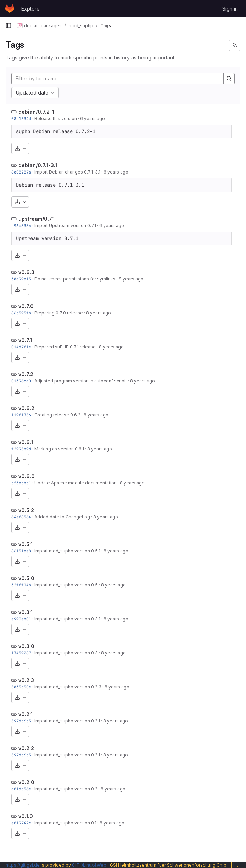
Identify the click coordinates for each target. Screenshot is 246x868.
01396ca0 (21, 381)
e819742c (21, 823)
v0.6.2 (26, 408)
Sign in (230, 9)
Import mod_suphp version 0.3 (66, 653)
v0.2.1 (26, 714)
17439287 (21, 653)
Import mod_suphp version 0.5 (66, 585)
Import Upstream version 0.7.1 (65, 225)
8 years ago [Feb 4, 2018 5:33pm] (106, 517)
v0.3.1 (26, 612)
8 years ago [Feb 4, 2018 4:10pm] (112, 823)
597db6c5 (21, 721)
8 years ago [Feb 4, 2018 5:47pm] (100, 449)
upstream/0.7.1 (37, 219)
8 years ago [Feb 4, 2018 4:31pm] (116, 721)
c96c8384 (21, 225)
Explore (30, 9)
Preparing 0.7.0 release (59, 313)
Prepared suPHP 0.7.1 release (65, 347)
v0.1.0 (26, 816)
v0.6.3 (26, 272)
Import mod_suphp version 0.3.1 (67, 619)
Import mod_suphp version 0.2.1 (67, 721)
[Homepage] (10, 8)
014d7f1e (21, 347)
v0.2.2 (26, 748)
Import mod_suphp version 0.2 (66, 789)
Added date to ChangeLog (62, 517)
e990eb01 (21, 619)
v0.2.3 (26, 680)
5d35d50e (21, 687)
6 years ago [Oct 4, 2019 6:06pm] (93, 118)
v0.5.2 (26, 510)
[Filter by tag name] (118, 79)
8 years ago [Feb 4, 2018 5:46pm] (132, 483)
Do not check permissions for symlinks (75, 279)
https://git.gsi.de (23, 865)
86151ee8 (21, 551)
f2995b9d (21, 449)
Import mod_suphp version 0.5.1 (67, 551)
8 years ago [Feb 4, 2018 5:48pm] (96, 415)
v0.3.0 (26, 646)
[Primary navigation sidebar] (9, 25)
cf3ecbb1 (21, 483)
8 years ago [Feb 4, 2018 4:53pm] (116, 619)
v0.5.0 (26, 578)
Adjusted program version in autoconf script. (81, 381)
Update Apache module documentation (76, 483)
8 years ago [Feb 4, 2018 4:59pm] (113, 585)
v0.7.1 (25, 340)
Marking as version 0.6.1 (59, 449)
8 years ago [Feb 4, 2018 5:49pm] (131, 279)
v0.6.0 (27, 476)
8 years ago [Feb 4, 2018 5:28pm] (116, 551)
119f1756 (21, 415)
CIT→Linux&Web (89, 865)
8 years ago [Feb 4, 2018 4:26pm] (113, 789)
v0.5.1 (26, 544)
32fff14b (21, 585)
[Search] (229, 79)
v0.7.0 (26, 306)
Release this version (56, 118)
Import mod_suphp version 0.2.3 (68, 687)
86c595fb (21, 313)
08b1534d (21, 118)
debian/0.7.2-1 (36, 112)
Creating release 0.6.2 (57, 415)
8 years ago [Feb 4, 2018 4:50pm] (113, 653)
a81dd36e (21, 789)
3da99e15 (21, 279)
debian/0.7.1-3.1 (38, 165)
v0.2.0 (26, 782)
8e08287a (21, 172)
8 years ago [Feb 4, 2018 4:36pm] (117, 687)
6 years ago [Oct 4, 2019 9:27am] (116, 172)
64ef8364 (21, 517)
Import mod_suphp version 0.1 (65, 823)
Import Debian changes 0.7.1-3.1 (67, 172)
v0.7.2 (26, 374)
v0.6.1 (26, 442)
